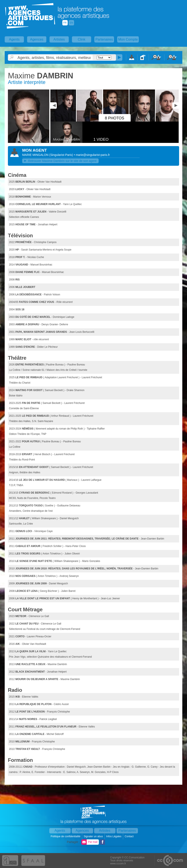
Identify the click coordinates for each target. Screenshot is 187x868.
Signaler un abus (94, 836)
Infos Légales (114, 836)
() (62, 155)
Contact (129, 836)
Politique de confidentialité (66, 836)
